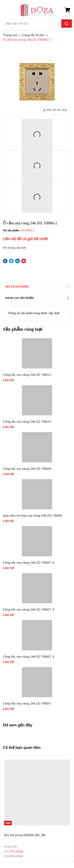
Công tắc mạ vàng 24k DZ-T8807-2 (29, 656)
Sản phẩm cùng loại (23, 329)
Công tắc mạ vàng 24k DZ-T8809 (27, 469)
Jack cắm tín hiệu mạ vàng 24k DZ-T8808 (33, 515)
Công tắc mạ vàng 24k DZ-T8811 (27, 375)
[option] (37, 809)
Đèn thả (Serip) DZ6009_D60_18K (25, 835)
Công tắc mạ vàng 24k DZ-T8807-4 (29, 563)
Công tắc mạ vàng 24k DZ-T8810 (27, 422)
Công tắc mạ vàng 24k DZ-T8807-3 (29, 609)
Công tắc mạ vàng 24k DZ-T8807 (27, 703)
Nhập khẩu (11, 846)
